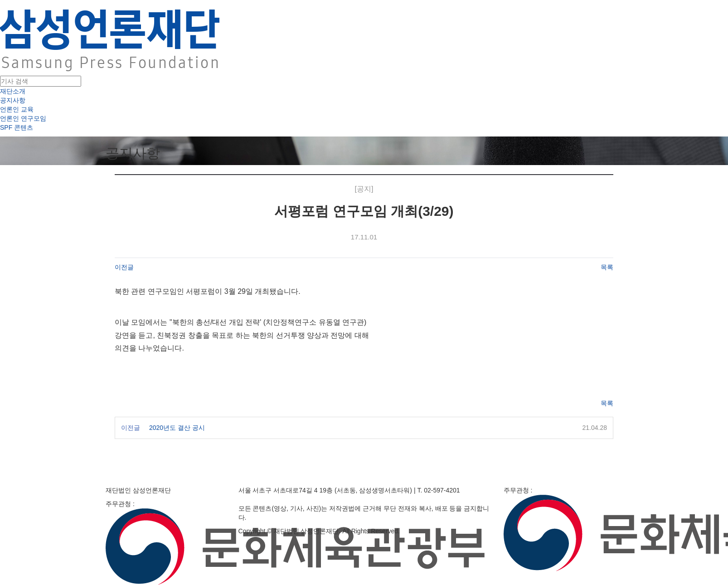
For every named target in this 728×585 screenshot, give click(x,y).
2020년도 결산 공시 (177, 428)
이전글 (124, 267)
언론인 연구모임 (23, 118)
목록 (607, 267)
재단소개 (13, 91)
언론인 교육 (17, 109)
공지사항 (13, 100)
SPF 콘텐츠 (17, 127)
